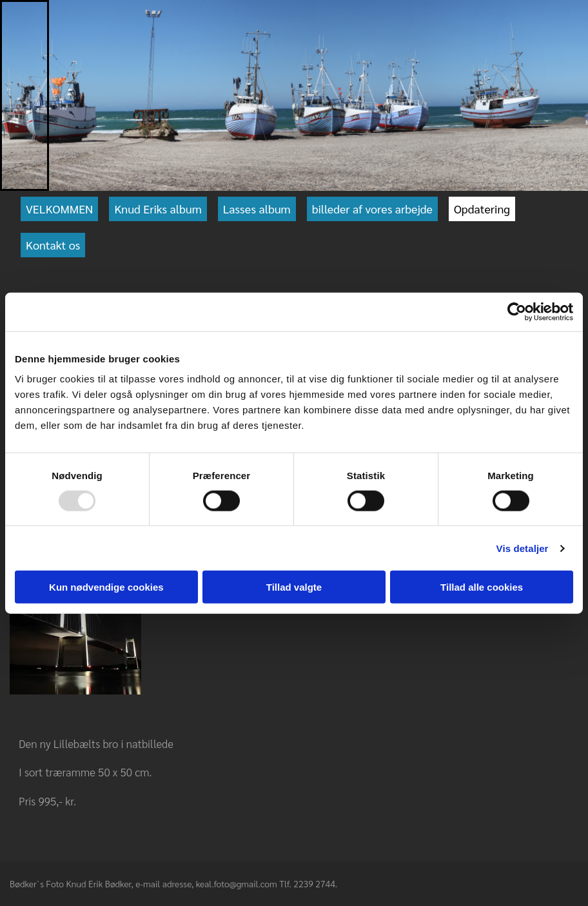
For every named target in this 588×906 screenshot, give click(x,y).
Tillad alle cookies (482, 587)
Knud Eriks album (158, 209)
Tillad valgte (294, 587)
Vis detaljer (523, 548)
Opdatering (482, 209)
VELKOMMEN (59, 209)
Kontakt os (53, 245)
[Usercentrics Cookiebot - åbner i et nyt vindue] (517, 311)
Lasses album (257, 209)
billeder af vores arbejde (372, 209)
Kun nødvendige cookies (106, 587)
